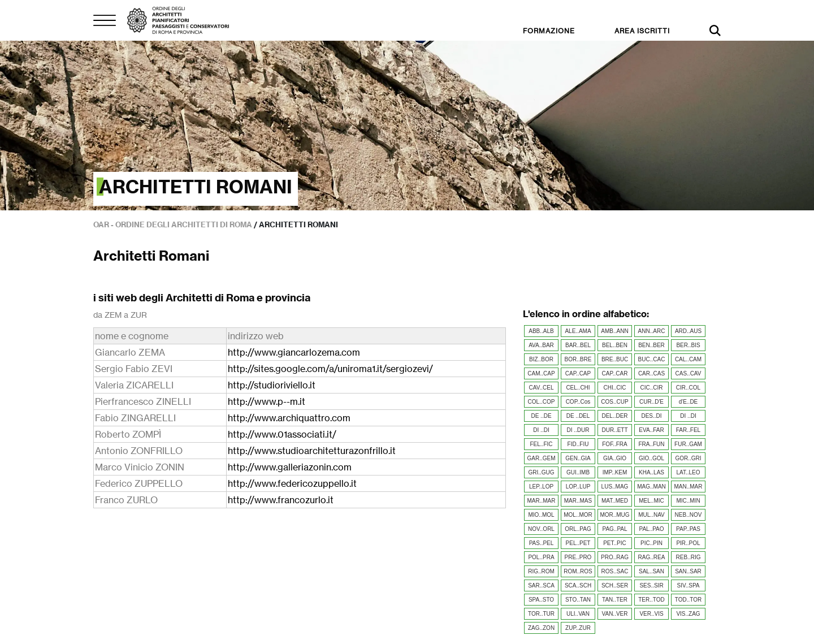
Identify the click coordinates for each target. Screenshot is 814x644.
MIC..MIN (688, 501)
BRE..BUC (615, 359)
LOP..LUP (578, 487)
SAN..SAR (688, 571)
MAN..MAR (689, 487)
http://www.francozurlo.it (281, 500)
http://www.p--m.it (267, 401)
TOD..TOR (688, 600)
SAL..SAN (651, 571)
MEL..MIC (651, 501)
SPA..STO (541, 600)
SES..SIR (651, 585)
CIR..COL (688, 388)
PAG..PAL (614, 529)
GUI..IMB (578, 472)
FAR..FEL (688, 430)
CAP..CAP (578, 373)
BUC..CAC (652, 359)
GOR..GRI (688, 458)
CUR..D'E (651, 402)
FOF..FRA (614, 444)
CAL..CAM (688, 359)
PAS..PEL (542, 543)
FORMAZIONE (549, 31)
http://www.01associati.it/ (282, 434)
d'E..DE (689, 402)
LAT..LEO (688, 472)
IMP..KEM (615, 472)
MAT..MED (615, 501)
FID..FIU (578, 444)
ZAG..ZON (541, 628)
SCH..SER (615, 585)
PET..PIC (615, 543)
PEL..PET (578, 543)
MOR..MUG (614, 515)
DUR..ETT (614, 430)
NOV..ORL (541, 529)
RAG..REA (652, 557)
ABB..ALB (541, 331)
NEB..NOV (689, 515)
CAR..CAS (651, 373)
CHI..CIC (615, 388)
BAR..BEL (578, 345)
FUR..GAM (688, 444)
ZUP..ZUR (578, 628)
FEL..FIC (541, 444)
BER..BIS (688, 345)
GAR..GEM (541, 458)
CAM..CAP (541, 373)
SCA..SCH (578, 585)
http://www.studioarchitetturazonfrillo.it (312, 451)
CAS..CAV (689, 373)
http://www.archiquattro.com (289, 418)
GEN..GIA (578, 458)
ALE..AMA (578, 331)
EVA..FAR (651, 430)
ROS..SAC (615, 571)
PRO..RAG (615, 557)
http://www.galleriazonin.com (290, 467)
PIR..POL (688, 543)
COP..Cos (578, 402)
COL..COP (542, 402)
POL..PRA (541, 557)
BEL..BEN (615, 345)
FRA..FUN (651, 444)
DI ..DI (688, 416)
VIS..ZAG (688, 614)
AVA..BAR (541, 345)
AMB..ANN (614, 331)
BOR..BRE (578, 359)
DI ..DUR (578, 430)
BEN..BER (651, 345)
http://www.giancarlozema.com (294, 352)
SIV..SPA (688, 585)
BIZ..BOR (541, 359)
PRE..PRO (578, 557)
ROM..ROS (578, 571)
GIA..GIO (615, 458)
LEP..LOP (541, 487)
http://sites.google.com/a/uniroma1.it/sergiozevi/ (330, 369)
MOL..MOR (578, 515)
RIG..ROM (541, 571)
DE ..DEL (578, 416)
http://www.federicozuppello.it (292, 483)
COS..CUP (614, 402)
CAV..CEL (542, 388)
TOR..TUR (541, 614)
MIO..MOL (541, 515)
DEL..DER (614, 416)
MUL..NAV (651, 515)
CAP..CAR (615, 373)
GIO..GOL (651, 458)
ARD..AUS (688, 331)
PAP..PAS (688, 529)
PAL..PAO (651, 529)
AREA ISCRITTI (642, 31)
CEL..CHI (578, 388)
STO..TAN (578, 600)
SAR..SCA (541, 585)
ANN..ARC (652, 331)
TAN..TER (615, 600)
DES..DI (651, 416)
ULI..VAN (578, 614)
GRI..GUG (541, 472)
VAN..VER (615, 614)
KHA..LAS (651, 472)
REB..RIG (689, 557)
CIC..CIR (652, 388)
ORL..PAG (578, 529)
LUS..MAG (615, 487)
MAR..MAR (542, 501)
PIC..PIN (651, 543)
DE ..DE (541, 416)
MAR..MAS (578, 501)
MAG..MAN (651, 487)
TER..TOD (651, 600)
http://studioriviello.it (272, 385)
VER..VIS (651, 614)
